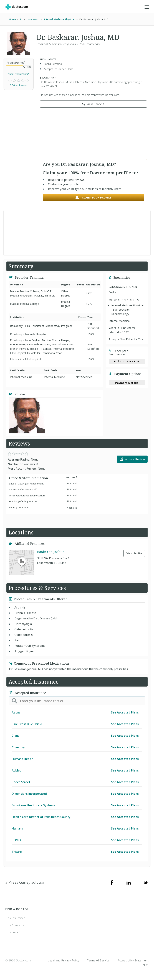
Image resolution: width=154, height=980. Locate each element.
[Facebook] (112, 882)
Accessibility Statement (133, 960)
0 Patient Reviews (19, 85)
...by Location (14, 932)
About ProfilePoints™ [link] (19, 74)
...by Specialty (15, 925)
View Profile (134, 553)
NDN (146, 965)
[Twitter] (146, 882)
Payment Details (127, 383)
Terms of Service (98, 960)
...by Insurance (15, 918)
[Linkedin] (129, 882)
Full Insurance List (127, 361)
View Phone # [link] (93, 104)
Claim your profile (93, 198)
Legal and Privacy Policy (64, 960)
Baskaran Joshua (51, 552)
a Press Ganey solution (25, 882)
